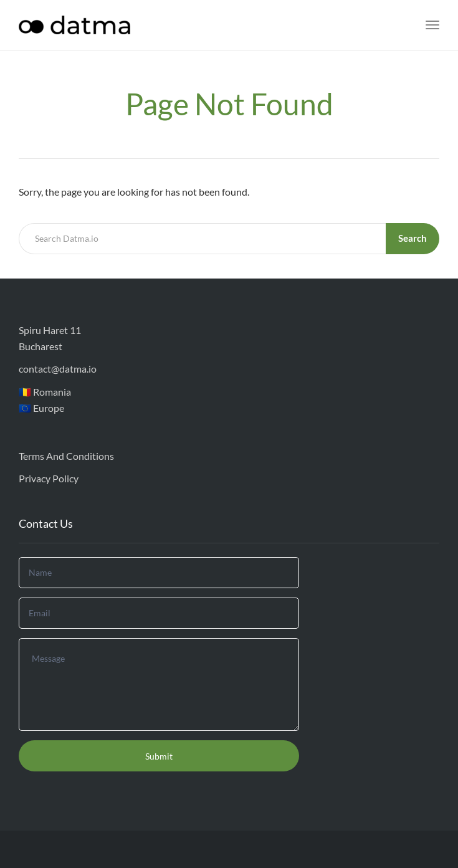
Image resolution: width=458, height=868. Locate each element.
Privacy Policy (49, 478)
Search (413, 238)
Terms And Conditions (66, 456)
